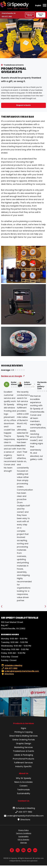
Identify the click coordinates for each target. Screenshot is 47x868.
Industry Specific (23, 766)
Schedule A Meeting (24, 808)
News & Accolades (23, 782)
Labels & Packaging (23, 755)
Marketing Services (23, 747)
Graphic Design (24, 743)
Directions (7, 674)
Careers (23, 786)
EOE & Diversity (23, 840)
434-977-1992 (7, 16)
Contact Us (24, 801)
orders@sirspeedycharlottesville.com (20, 671)
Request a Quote (30, 15)
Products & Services (24, 723)
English (38, 5)
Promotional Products (23, 759)
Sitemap (24, 843)
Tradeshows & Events (14, 65)
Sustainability (24, 793)
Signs (23, 728)
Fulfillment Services (23, 763)
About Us (24, 773)
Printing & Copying (23, 732)
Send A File (41, 15)
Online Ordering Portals (24, 740)
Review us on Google (12, 376)
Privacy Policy (23, 830)
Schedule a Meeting (12, 665)
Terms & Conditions (24, 833)
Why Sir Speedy (23, 778)
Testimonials (23, 790)
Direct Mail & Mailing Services (24, 736)
